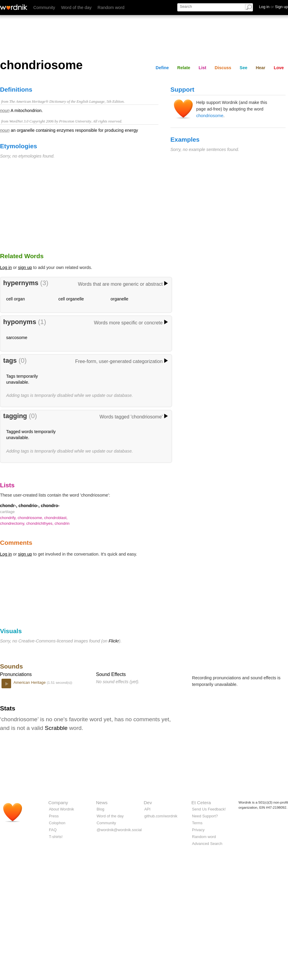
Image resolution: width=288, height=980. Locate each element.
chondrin (62, 523)
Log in (6, 267)
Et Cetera (201, 803)
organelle (120, 299)
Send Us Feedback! (209, 809)
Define (162, 68)
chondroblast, (56, 518)
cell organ (16, 299)
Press (54, 816)
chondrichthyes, (40, 523)
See (244, 68)
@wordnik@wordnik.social (119, 830)
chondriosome (210, 116)
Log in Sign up (273, 7)
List (202, 68)
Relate (184, 68)
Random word (111, 7)
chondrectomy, (13, 523)
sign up (25, 267)
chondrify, (9, 518)
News (102, 803)
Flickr (114, 641)
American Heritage (30, 682)
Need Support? (205, 816)
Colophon (57, 823)
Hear (260, 68)
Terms (197, 823)
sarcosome (17, 338)
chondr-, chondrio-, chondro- (30, 506)
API (147, 809)
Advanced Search (207, 844)
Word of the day (76, 7)
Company (58, 803)
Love (279, 68)
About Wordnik (61, 809)
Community (44, 7)
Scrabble (56, 728)
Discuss (223, 68)
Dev (148, 803)
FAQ (53, 830)
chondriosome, (31, 518)
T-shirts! (56, 837)
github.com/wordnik (161, 816)
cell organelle (71, 299)
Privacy (198, 830)
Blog (100, 809)
